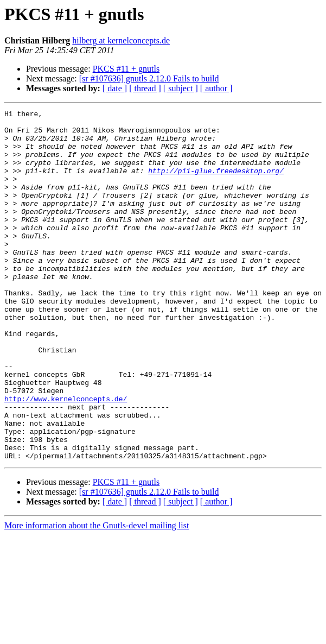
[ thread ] (145, 88)
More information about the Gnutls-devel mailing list (97, 595)
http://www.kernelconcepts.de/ (66, 457)
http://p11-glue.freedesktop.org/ (216, 184)
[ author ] (216, 88)
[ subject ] (181, 88)
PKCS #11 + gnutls (126, 69)
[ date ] (115, 88)
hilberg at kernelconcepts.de (121, 40)
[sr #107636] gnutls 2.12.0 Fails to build (149, 78)
